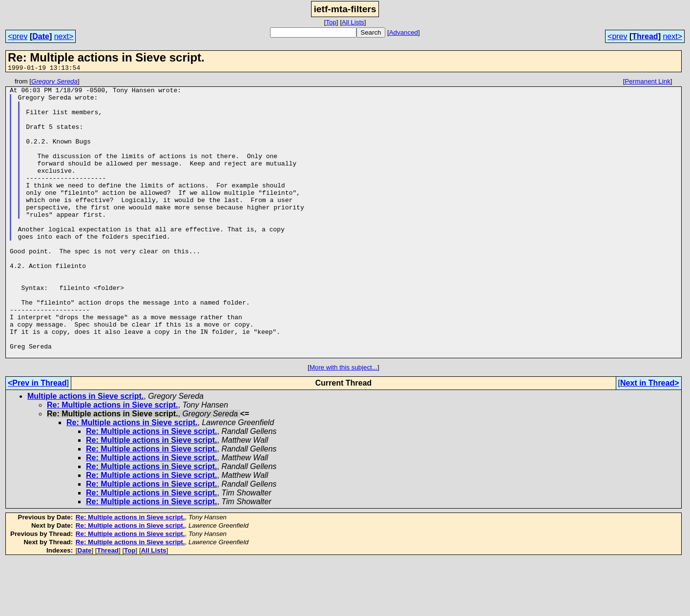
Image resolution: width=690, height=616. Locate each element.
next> (64, 36)
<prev (18, 36)
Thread (645, 36)
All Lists (353, 22)
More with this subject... (344, 423)
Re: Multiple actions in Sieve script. (113, 461)
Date (41, 36)
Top (331, 22)
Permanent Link (647, 83)
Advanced (404, 32)
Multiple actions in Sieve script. (85, 452)
